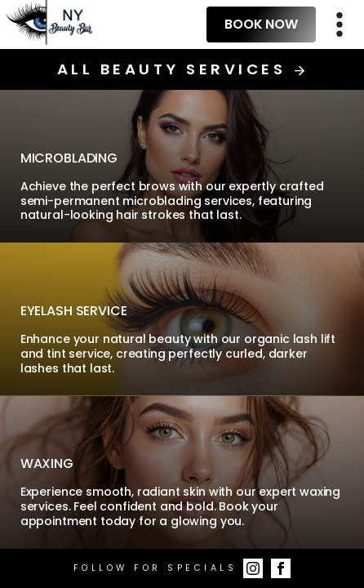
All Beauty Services (182, 69)
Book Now (261, 24)
